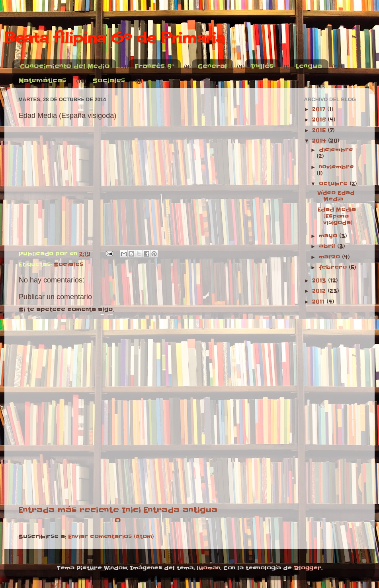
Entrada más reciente (69, 510)
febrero (334, 268)
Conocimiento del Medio (65, 66)
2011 (319, 302)
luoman (208, 568)
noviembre (336, 167)
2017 (320, 109)
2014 (320, 141)
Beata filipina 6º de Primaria (114, 37)
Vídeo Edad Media (336, 196)
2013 (320, 281)
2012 (320, 291)
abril (328, 246)
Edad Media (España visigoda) (337, 216)
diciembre (336, 150)
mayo (329, 236)
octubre (334, 184)
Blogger (308, 568)
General (212, 66)
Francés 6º (154, 66)
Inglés (262, 66)
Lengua (309, 66)
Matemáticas (42, 81)
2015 (320, 130)
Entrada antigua (180, 510)
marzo (330, 257)
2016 (320, 120)
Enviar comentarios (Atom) (111, 537)
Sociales (109, 81)
